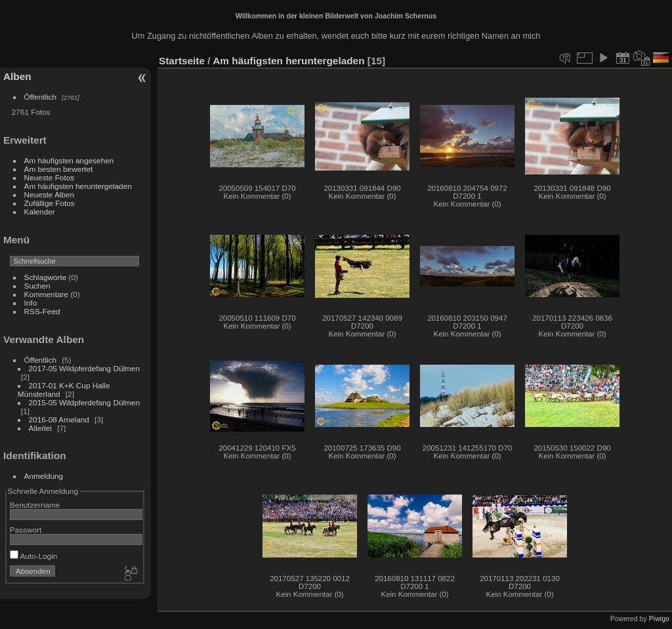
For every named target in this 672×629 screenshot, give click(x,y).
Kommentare (46, 294)
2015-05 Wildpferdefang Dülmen (84, 402)
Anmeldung (44, 476)
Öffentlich (41, 97)
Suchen (37, 286)
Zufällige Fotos (50, 203)
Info (31, 303)
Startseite (182, 61)
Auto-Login (34, 556)
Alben (17, 76)
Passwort (26, 530)
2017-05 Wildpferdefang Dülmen (84, 368)
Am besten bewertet (59, 169)
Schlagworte (46, 277)
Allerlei (40, 428)
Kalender (40, 212)
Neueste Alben (50, 194)
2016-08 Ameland (59, 419)
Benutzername (35, 505)
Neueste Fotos (50, 177)
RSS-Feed (42, 311)
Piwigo (659, 619)
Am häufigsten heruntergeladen (78, 186)
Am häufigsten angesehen (69, 160)
